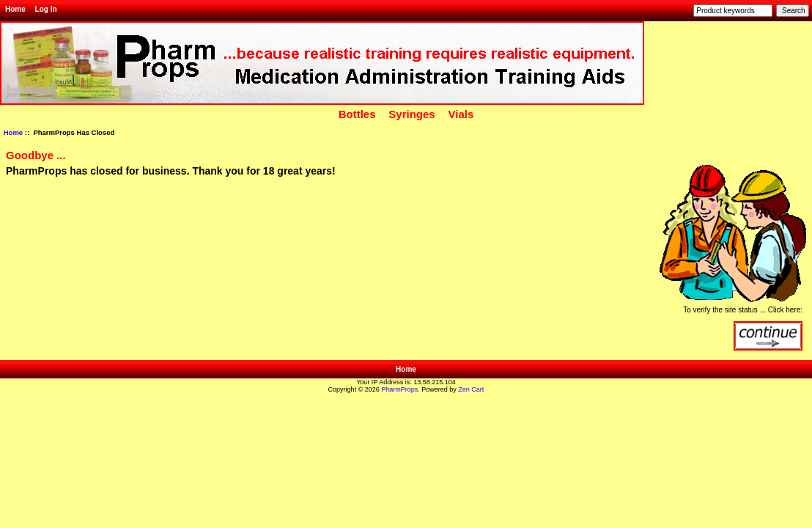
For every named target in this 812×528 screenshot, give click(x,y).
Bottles (357, 114)
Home (15, 9)
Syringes (411, 114)
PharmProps (399, 389)
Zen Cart (471, 389)
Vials (461, 114)
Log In (46, 9)
